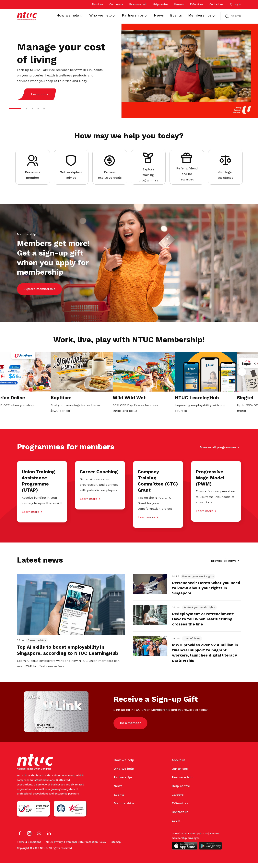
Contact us (216, 4)
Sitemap (116, 847)
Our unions (116, 4)
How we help (124, 765)
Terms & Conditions (29, 847)
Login (176, 826)
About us (97, 4)
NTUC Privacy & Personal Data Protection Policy (76, 847)
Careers (179, 4)
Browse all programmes (218, 448)
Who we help (124, 774)
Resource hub (138, 4)
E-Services (197, 4)
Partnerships (123, 782)
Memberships (124, 808)
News (118, 791)
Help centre (160, 4)
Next (242, 372)
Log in (235, 4)
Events (119, 800)
